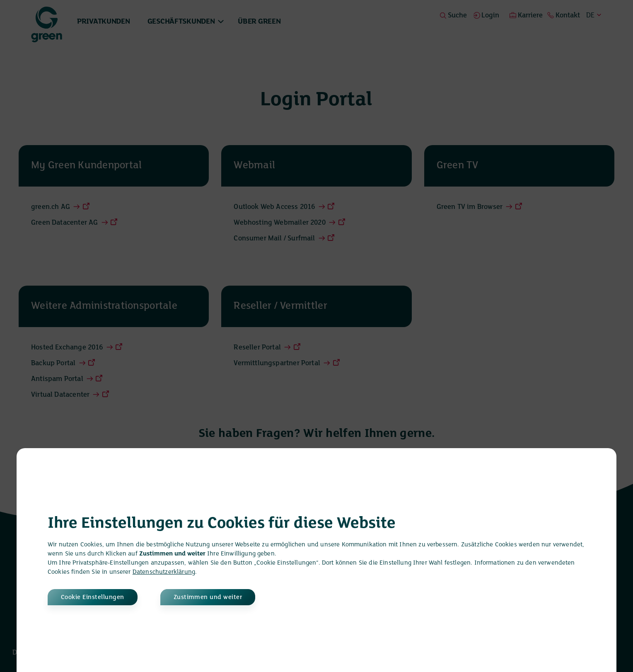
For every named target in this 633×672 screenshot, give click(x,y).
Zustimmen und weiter (208, 597)
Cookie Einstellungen (93, 597)
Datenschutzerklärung (164, 572)
